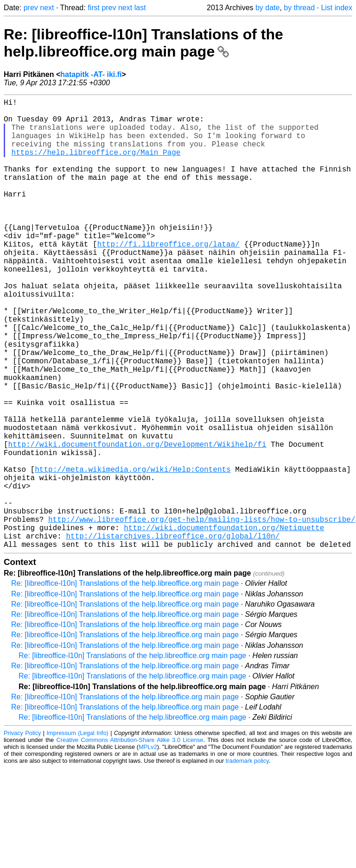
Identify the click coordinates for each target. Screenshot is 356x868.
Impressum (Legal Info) (78, 833)
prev (31, 8)
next (47, 8)
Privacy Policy (22, 833)
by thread (299, 8)
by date (267, 8)
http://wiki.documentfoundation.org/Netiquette (224, 624)
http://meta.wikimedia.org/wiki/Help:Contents (133, 552)
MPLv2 (148, 847)
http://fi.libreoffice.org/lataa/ (168, 277)
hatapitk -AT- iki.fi (91, 74)
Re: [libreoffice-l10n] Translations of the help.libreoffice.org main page (143, 43)
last (140, 8)
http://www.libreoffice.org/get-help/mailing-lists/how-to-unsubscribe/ (202, 614)
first (94, 8)
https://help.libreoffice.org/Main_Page (96, 165)
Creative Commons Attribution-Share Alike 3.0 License (130, 840)
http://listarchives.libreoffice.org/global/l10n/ (173, 634)
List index (337, 8)
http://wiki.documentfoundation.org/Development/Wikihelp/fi (137, 522)
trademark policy (247, 861)
